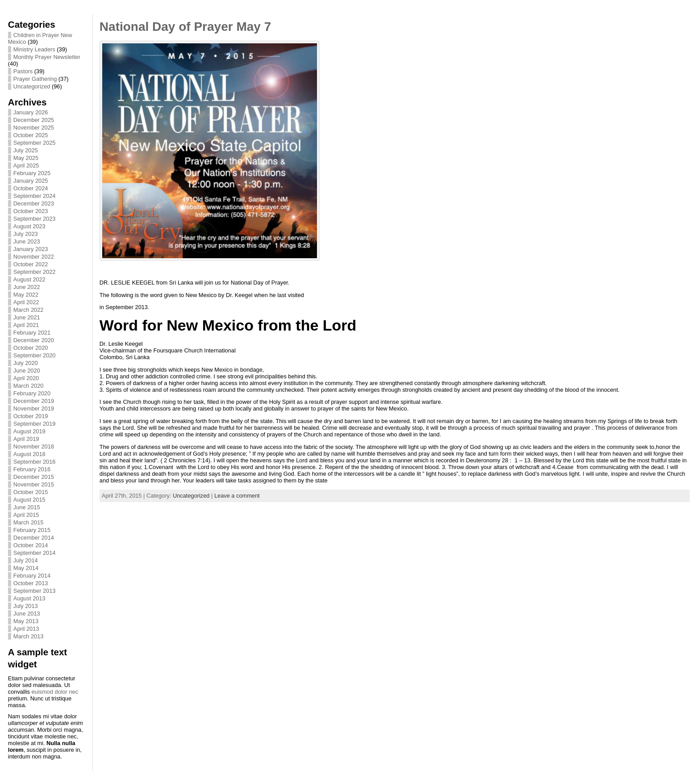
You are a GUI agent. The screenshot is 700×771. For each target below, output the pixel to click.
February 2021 (32, 333)
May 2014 (26, 568)
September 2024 (35, 196)
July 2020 (26, 363)
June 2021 (27, 317)
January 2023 (31, 249)
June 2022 (27, 287)
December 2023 (34, 203)
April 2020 (26, 378)
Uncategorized (32, 86)
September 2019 (35, 424)
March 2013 (29, 636)
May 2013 (26, 621)
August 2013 (29, 598)
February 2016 (32, 469)
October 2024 (31, 188)
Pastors (23, 71)
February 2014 (32, 576)
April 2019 (26, 439)
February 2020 (32, 393)
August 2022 (29, 279)
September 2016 (35, 462)
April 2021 (26, 325)
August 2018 (29, 454)
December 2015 (34, 477)
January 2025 (31, 181)
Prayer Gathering (35, 79)
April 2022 (26, 302)
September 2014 (35, 553)
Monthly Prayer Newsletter (47, 57)
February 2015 (32, 530)
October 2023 (31, 211)
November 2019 (34, 409)
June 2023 (27, 241)
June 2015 (27, 507)
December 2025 (34, 120)
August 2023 (29, 226)
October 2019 (31, 416)
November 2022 (34, 257)
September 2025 (35, 143)
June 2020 (27, 371)
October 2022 (31, 264)
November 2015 (34, 484)
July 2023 (26, 234)
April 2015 (26, 515)
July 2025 (26, 150)
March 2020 (29, 386)
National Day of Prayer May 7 (185, 27)
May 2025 (26, 158)
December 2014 (34, 538)
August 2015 (29, 500)
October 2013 (31, 583)
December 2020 (34, 340)
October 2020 (31, 348)
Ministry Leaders (34, 49)
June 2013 (27, 614)
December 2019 (34, 401)
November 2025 (34, 128)
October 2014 (31, 545)
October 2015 (31, 492)
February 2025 (32, 173)
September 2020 (35, 355)
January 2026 (31, 112)
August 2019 (29, 431)
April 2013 (26, 629)
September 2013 (35, 591)
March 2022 (29, 310)
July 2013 (26, 606)
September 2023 (35, 219)
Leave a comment (237, 496)
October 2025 (31, 135)
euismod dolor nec (55, 692)
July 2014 (26, 560)
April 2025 (26, 166)
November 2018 (34, 446)
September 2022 (35, 272)
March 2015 (29, 522)
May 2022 (26, 295)
